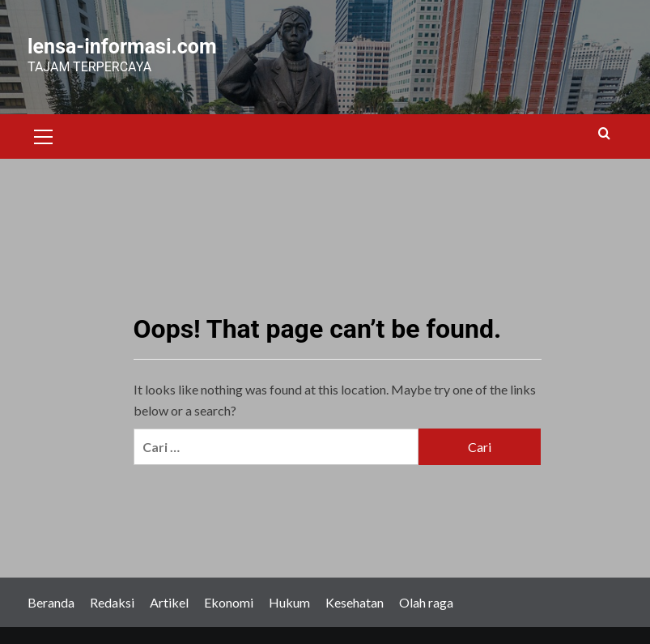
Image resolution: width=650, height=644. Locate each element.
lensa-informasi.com (122, 47)
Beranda (51, 602)
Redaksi (112, 602)
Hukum (289, 602)
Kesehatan (355, 602)
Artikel (169, 602)
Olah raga (426, 602)
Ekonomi (229, 602)
